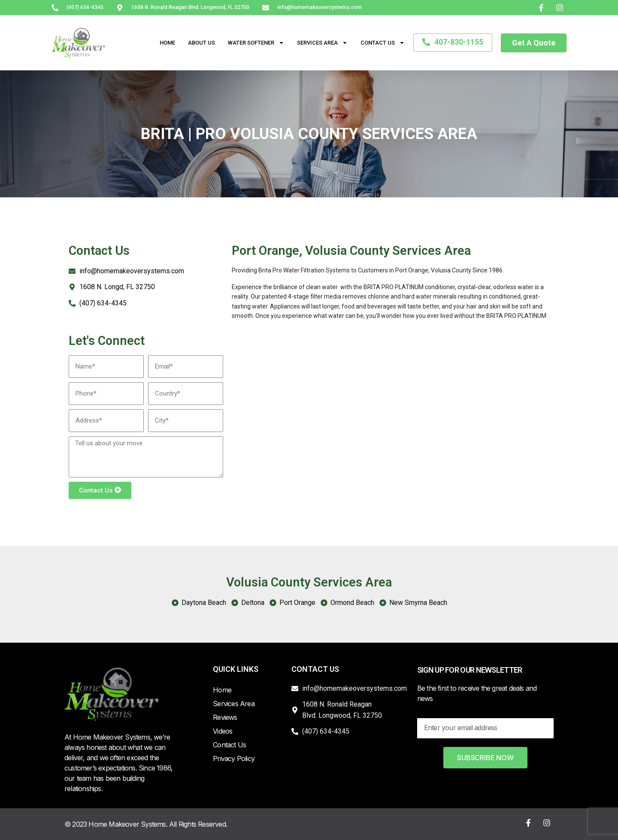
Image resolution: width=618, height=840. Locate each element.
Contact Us (383, 43)
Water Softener (256, 43)
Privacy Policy (234, 758)
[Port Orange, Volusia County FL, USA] (391, 401)
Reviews (225, 717)
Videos (223, 731)
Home (167, 43)
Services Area (322, 43)
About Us (201, 43)
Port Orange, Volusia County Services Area (351, 251)
